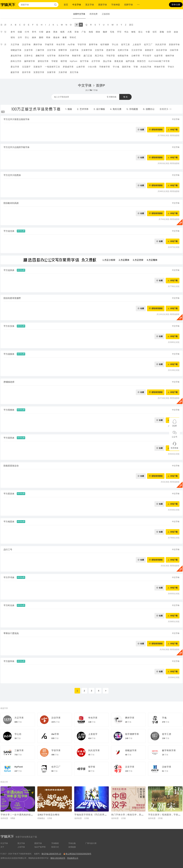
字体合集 (72, 843)
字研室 (55, 61)
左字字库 (96, 61)
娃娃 (176, 32)
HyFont (74, 61)
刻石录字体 (162, 50)
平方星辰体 (9, 494)
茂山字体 (107, 61)
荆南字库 (76, 56)
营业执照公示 (73, 858)
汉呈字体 (51, 50)
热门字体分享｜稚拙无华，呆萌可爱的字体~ (134, 815)
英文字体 (90, 5)
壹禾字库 (26, 72)
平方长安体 (9, 326)
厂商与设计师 (91, 843)
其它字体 (74, 72)
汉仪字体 (26, 45)
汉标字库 (174, 50)
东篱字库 (51, 72)
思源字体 (111, 50)
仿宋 (169, 32)
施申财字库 (30, 61)
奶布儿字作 (16, 61)
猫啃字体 (170, 56)
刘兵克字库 (161, 45)
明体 (48, 37)
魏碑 (105, 32)
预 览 (125, 97)
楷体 (98, 32)
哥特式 (73, 37)
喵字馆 (64, 61)
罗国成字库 (68, 67)
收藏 (142, 130)
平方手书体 (9, 577)
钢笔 (133, 32)
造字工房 (125, 45)
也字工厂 (148, 45)
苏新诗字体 (174, 45)
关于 (2, 847)
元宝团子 (26, 67)
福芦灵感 (130, 61)
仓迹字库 (158, 56)
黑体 (55, 32)
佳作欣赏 (4, 818)
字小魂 (116, 67)
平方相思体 (9, 522)
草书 (34, 32)
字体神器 (116, 5)
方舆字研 (63, 72)
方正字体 (15, 45)
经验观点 (41, 818)
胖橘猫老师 (9, 382)
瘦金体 (56, 37)
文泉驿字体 (87, 50)
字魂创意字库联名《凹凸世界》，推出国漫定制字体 (101, 815)
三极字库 (40, 50)
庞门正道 (88, 56)
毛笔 (112, 32)
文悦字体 (99, 50)
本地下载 (174, 130)
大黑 (70, 32)
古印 (20, 37)
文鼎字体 (74, 50)
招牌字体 (129, 5)
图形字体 (103, 5)
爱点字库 (15, 67)
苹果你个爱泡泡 (11, 633)
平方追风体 (9, 270)
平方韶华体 (9, 661)
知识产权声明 (40, 847)
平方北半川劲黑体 (12, 175)
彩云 (141, 32)
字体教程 (55, 843)
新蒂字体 (93, 45)
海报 (91, 32)
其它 (131, 25)
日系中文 (29, 56)
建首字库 (15, 72)
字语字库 (82, 45)
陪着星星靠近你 (11, 466)
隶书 (13, 32)
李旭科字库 (160, 67)
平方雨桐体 (9, 410)
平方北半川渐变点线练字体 (17, 119)
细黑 (62, 32)
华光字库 (61, 45)
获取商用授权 (157, 130)
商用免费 (94, 14)
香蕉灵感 (119, 61)
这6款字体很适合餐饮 (49, 815)
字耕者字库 (105, 67)
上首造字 (137, 45)
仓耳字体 (51, 56)
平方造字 (147, 56)
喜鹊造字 (149, 50)
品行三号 (8, 550)
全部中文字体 (79, 14)
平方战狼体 (9, 354)
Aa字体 (71, 45)
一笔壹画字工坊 (52, 67)
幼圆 (20, 32)
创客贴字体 (123, 56)
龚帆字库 (40, 56)
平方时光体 (9, 605)
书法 (126, 32)
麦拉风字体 (16, 56)
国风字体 (126, 67)
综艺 (155, 32)
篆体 (48, 32)
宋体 (77, 32)
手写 (119, 32)
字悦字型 (111, 56)
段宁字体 (84, 61)
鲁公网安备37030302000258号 (78, 854)
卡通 (148, 32)
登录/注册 (176, 5)
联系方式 (55, 847)
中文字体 (77, 5)
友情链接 (72, 847)
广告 (84, 32)
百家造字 (38, 67)
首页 (66, 5)
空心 (27, 37)
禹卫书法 (99, 56)
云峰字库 (136, 56)
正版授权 (106, 14)
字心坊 (115, 45)
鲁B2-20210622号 (58, 858)
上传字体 (21, 847)
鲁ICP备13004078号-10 (51, 854)
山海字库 (81, 67)
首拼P (101, 85)
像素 (65, 37)
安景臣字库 (39, 72)
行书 (27, 32)
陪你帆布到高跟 (11, 203)
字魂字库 (49, 45)
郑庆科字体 (64, 56)
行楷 (41, 32)
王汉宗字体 (137, 50)
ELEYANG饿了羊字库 (159, 61)
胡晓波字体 (16, 50)
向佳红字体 (146, 67)
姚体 (34, 37)
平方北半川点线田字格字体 (17, 147)
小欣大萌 (92, 67)
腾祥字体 (38, 45)
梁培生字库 (43, 61)
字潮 (136, 67)
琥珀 (13, 37)
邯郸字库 (63, 50)
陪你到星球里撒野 (12, 298)
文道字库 (29, 50)
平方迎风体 (9, 438)
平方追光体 (9, 231)
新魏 (162, 32)
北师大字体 (123, 50)
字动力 (171, 67)
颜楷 (41, 37)
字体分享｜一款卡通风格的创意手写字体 (21, 815)
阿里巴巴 (141, 61)
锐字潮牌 (105, 45)
